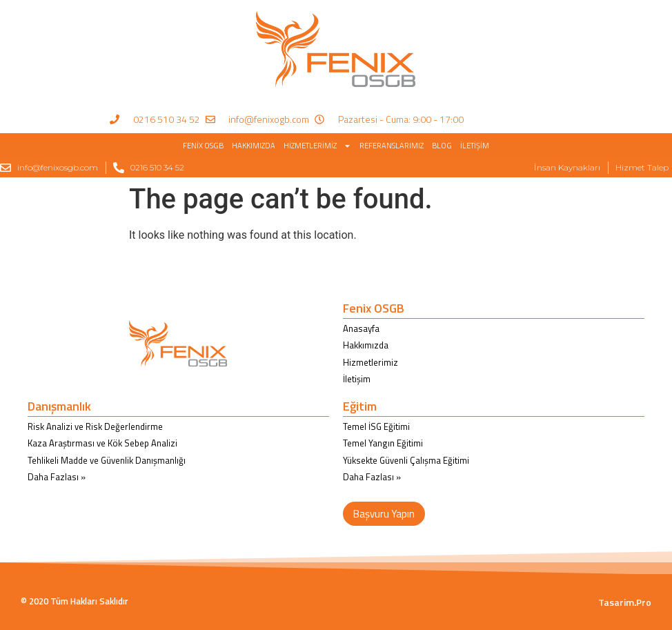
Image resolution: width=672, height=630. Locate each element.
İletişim (475, 146)
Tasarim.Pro (625, 602)
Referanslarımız (392, 146)
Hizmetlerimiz (317, 146)
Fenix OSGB (203, 146)
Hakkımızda (254, 146)
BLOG (442, 146)
